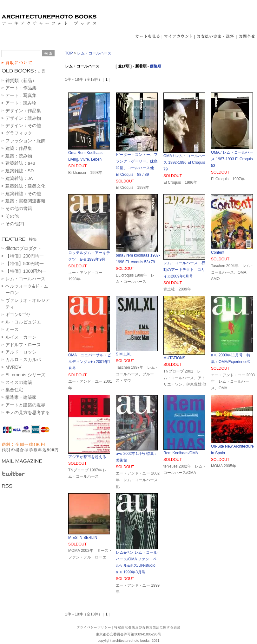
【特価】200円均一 (25, 256)
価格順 (155, 66)
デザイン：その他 (23, 125)
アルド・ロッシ (21, 352)
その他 (12, 216)
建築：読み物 (19, 156)
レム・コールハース (25, 279)
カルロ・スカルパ (23, 360)
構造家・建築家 (21, 397)
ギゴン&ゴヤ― (20, 315)
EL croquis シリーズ (25, 375)
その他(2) (15, 224)
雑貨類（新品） (21, 80)
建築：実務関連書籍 (25, 201)
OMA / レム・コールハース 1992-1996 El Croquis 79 (186, 163)
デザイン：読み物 (23, 118)
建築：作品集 (19, 148)
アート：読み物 (21, 103)
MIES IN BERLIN (83, 538)
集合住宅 (14, 390)
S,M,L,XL (124, 354)
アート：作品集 (21, 88)
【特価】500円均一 (25, 264)
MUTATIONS (174, 358)
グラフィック (19, 133)
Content (218, 252)
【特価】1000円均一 (26, 271)
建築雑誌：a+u (20, 163)
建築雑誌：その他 (23, 194)
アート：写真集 (21, 95)
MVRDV (13, 367)
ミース (12, 329)
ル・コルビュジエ (23, 322)
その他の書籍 (19, 208)
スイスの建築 (19, 382)
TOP (69, 53)
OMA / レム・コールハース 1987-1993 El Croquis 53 (234, 159)
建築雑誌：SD (20, 171)
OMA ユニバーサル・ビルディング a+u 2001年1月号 (90, 362)
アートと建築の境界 (25, 405)
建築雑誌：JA (19, 178)
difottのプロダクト (23, 248)
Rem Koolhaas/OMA (181, 453)
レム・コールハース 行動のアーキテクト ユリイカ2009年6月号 (184, 270)
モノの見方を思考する (28, 412)
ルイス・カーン (21, 337)
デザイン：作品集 (23, 111)
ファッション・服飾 (25, 141)
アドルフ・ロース (23, 345)
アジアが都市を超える (87, 457)
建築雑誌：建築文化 (25, 186)
